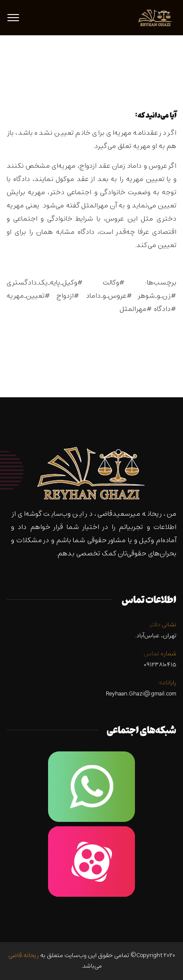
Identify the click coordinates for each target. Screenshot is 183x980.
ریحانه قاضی (24, 956)
